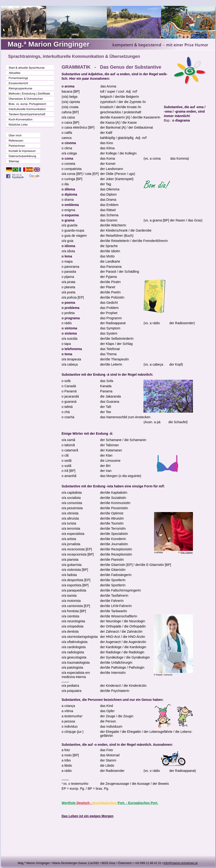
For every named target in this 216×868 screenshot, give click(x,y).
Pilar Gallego (187, 552)
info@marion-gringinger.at (181, 863)
